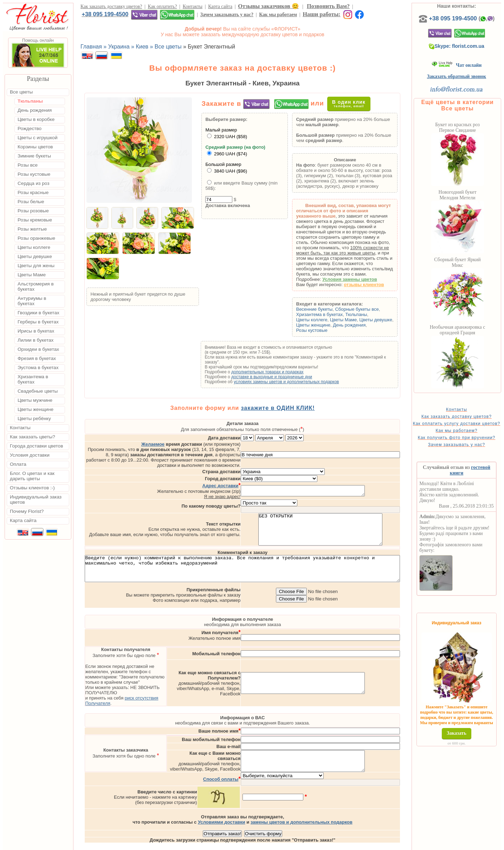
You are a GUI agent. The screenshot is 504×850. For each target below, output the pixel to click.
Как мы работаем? (468, 443)
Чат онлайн (468, 72)
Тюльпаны (367, 314)
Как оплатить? (163, 7)
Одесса (332, 844)
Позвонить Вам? (328, 6)
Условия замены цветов (361, 279)
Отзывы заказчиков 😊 (268, 6)
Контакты (193, 7)
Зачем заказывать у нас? (227, 15)
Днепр (378, 844)
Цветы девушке (387, 320)
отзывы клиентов (375, 285)
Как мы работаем (278, 15)
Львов (312, 844)
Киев (294, 844)
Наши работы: (321, 14)
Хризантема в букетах (331, 314)
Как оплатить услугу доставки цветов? (468, 433)
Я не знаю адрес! (252, 481)
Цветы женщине (324, 325)
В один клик (355, 104)
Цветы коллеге (323, 320)
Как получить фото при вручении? (468, 452)
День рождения (360, 325)
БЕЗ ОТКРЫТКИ (350, 517)
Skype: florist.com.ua (468, 53)
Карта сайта (220, 7)
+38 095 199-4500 (105, 14)
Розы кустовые (323, 330)
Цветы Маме (355, 320)
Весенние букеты (325, 309)
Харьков (356, 844)
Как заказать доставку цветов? (111, 7)
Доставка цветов (232, 844)
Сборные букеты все (368, 309)
